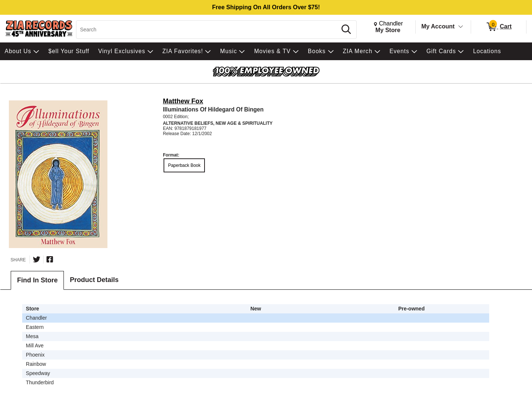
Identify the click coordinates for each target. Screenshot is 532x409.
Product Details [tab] (94, 280)
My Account (438, 26)
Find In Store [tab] (37, 280)
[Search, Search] (208, 30)
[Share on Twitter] (37, 260)
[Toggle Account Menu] (461, 27)
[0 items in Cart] (499, 27)
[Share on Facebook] (50, 260)
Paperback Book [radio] (184, 165)
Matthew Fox (183, 101)
